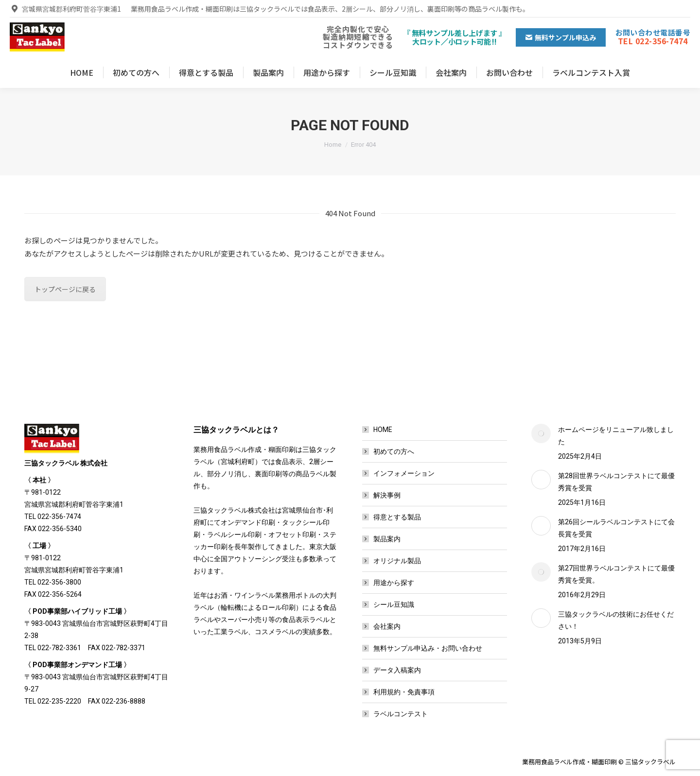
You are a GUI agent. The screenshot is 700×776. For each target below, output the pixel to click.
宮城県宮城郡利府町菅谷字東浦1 (65, 9)
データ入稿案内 (397, 670)
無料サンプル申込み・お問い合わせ (428, 648)
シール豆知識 (394, 604)
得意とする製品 (397, 517)
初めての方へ (394, 451)
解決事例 (387, 495)
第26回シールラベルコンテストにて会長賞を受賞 (616, 528)
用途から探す (394, 583)
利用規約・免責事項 (404, 692)
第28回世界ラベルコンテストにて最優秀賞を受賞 (616, 482)
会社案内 (387, 626)
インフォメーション (404, 473)
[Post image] (541, 433)
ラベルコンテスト (401, 714)
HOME (383, 430)
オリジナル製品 (397, 561)
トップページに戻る (65, 289)
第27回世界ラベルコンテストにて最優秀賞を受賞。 (616, 574)
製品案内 (387, 539)
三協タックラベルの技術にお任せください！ (616, 620)
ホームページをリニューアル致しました (616, 436)
